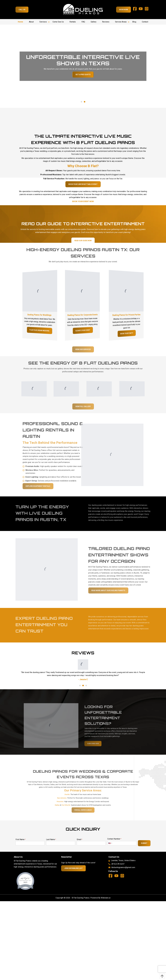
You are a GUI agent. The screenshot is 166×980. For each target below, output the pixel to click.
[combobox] (110, 843)
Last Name (51, 839)
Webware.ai (106, 898)
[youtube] (142, 10)
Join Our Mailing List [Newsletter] (73, 868)
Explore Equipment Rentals (46, 486)
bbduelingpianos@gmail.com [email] (123, 867)
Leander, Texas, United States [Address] (123, 860)
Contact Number (114, 839)
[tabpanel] (83, 66)
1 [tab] (81, 102)
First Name (21, 839)
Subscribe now (90, 746)
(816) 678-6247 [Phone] (118, 864)
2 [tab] (85, 102)
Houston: (67, 806)
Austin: (72, 801)
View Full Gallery (83, 414)
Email (80, 839)
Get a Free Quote (83, 75)
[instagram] (147, 10)
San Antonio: (69, 804)
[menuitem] (21, 22)
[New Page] (25, 881)
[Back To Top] (162, 976)
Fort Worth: (71, 809)
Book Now (124, 10)
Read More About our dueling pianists (116, 590)
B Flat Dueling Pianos (81, 898)
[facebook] (136, 10)
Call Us (22, 10)
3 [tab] (86, 685)
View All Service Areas (83, 812)
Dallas (65, 809)
